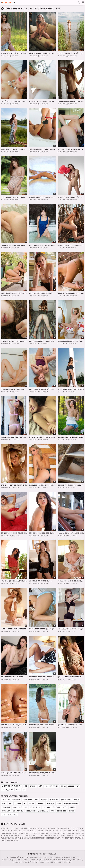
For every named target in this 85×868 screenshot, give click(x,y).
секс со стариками (10, 815)
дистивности (66, 800)
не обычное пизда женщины (37, 811)
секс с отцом (35, 807)
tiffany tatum (6, 811)
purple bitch (41, 804)
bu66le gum (50, 804)
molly (26, 786)
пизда (63, 786)
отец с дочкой (8, 790)
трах (4, 804)
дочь (18, 790)
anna (40, 786)
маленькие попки (20, 807)
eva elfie (59, 804)
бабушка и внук (14, 800)
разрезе (18, 804)
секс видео (61, 811)
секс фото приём (51, 786)
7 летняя (46, 807)
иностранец (18, 811)
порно (71, 811)
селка (77, 800)
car (24, 790)
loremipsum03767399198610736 (12, 786)
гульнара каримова (31, 800)
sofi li (4, 800)
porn (53, 811)
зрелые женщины (71, 804)
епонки (33, 786)
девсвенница (74, 786)
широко (44, 800)
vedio (10, 804)
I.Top (8, 3)
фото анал (54, 800)
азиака (72, 807)
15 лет (65, 807)
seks (25, 804)
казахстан (6, 807)
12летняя (56, 807)
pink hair (32, 804)
